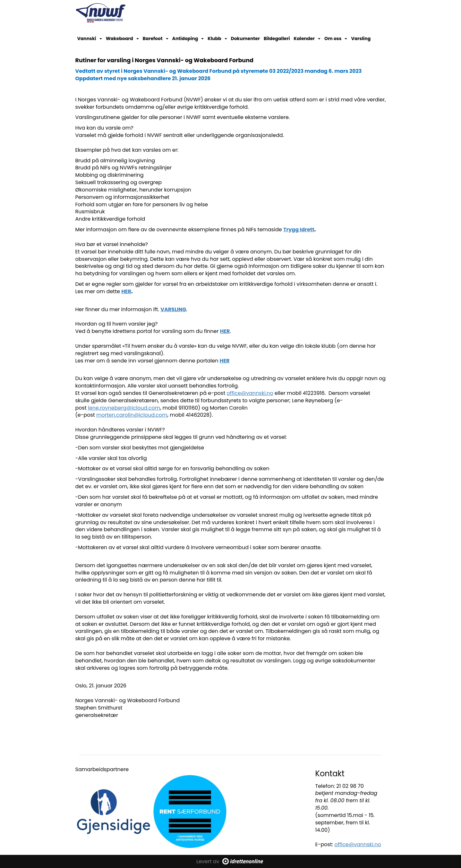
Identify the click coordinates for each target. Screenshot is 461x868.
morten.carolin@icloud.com (132, 415)
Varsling (361, 38)
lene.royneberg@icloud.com (124, 408)
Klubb (217, 38)
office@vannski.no (250, 393)
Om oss (336, 38)
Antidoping (188, 38)
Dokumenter (245, 38)
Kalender (307, 38)
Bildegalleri (277, 38)
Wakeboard (122, 38)
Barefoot (156, 38)
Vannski (90, 38)
